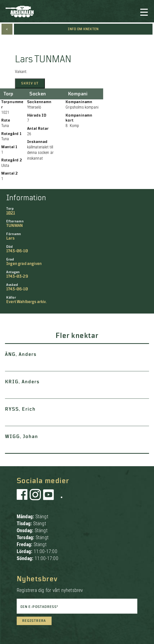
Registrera (34, 621)
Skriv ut (30, 83)
